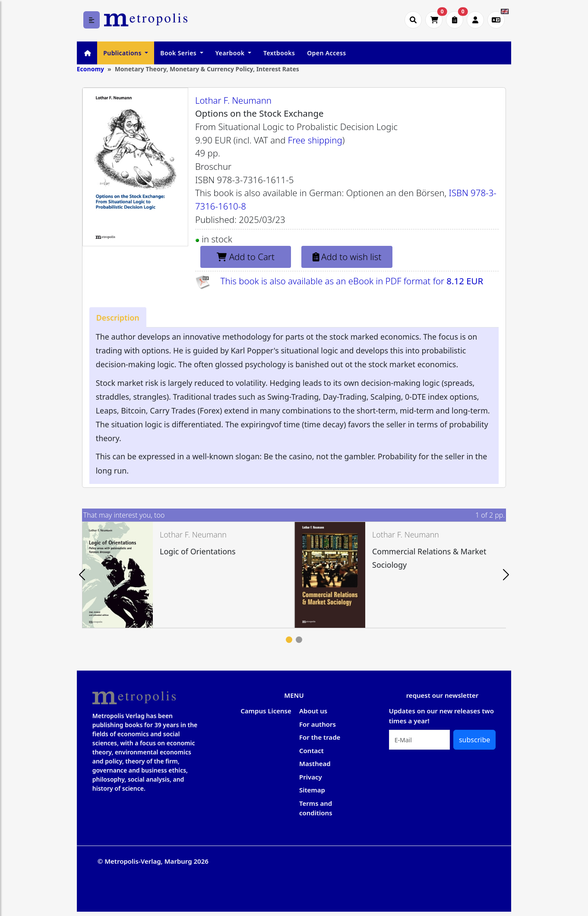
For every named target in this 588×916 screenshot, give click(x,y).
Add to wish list (347, 257)
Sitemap (312, 790)
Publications (123, 53)
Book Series (179, 53)
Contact (311, 751)
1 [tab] (289, 640)
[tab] (118, 317)
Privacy (311, 777)
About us (313, 711)
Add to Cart (245, 257)
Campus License (266, 711)
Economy (90, 69)
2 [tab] (299, 640)
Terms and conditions (316, 808)
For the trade (320, 737)
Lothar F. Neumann (233, 100)
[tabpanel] (188, 575)
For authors (318, 724)
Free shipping (315, 140)
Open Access (326, 53)
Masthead (315, 763)
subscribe (474, 740)
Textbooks (279, 53)
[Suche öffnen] (413, 20)
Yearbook (231, 53)
